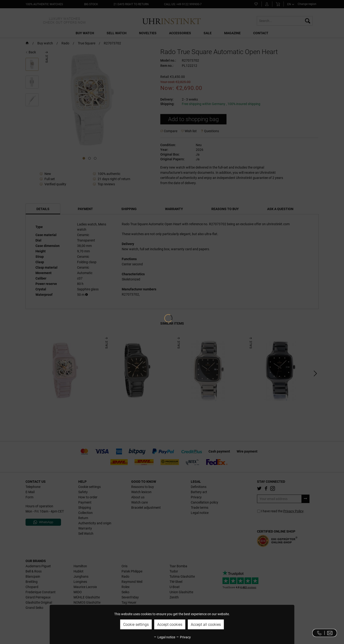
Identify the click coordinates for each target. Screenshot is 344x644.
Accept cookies (170, 625)
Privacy (183, 637)
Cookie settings (136, 625)
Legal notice (164, 637)
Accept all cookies (206, 625)
